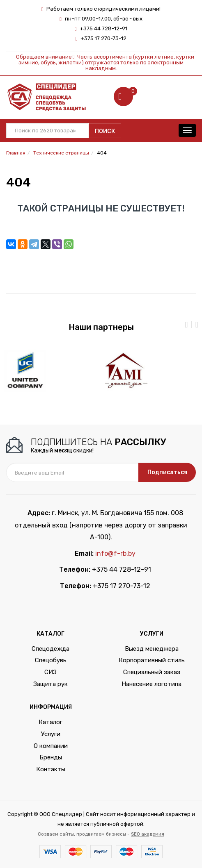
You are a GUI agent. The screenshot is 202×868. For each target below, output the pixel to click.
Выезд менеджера (152, 649)
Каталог (50, 722)
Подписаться (167, 472)
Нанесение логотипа (151, 684)
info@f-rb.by (115, 553)
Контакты (51, 769)
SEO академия (148, 834)
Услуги (51, 734)
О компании (51, 746)
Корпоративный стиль (152, 660)
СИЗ (50, 672)
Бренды (51, 757)
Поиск (105, 131)
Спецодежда (50, 649)
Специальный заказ (152, 672)
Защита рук (50, 684)
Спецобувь (51, 660)
